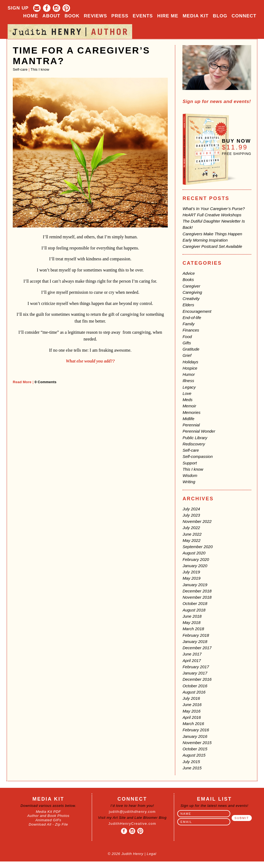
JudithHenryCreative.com (132, 824)
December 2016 (197, 679)
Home (31, 16)
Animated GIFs (48, 820)
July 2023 (191, 515)
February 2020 (196, 559)
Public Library (195, 438)
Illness (188, 381)
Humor (189, 374)
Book (72, 16)
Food (187, 337)
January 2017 (195, 673)
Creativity (191, 299)
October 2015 (195, 749)
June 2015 (192, 768)
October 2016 (195, 686)
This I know (40, 69)
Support (190, 463)
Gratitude (191, 349)
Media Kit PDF (48, 812)
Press (120, 16)
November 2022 (197, 521)
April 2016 (192, 717)
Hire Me (168, 16)
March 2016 (193, 724)
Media (196, 16)
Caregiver (191, 286)
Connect (244, 16)
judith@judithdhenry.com (132, 812)
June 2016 (192, 705)
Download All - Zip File (49, 824)
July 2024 (191, 509)
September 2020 (198, 547)
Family (188, 324)
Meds (187, 400)
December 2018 (197, 591)
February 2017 (196, 667)
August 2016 (194, 692)
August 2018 (194, 610)
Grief (187, 355)
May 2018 (191, 622)
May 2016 (191, 711)
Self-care (20, 69)
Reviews (95, 16)
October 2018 (195, 603)
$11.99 (235, 147)
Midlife (188, 419)
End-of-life (192, 318)
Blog (220, 16)
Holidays (190, 362)
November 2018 (197, 597)
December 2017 (197, 648)
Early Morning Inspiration (205, 240)
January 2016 (195, 736)
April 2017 (192, 661)
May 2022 (191, 540)
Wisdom (190, 475)
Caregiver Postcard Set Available (212, 246)
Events (143, 16)
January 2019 (195, 585)
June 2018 (192, 616)
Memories (191, 412)
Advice (189, 273)
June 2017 (192, 654)
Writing (189, 482)
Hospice (190, 368)
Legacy (189, 387)
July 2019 (191, 572)
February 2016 (196, 730)
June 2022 (192, 534)
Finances (191, 330)
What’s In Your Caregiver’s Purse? (214, 209)
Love (187, 393)
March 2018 (193, 629)
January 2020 (195, 566)
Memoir (189, 406)
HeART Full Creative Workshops (212, 215)
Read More (22, 382)
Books (188, 280)
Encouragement (197, 311)
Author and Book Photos (48, 816)
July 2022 (191, 528)
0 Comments (46, 382)
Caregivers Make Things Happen (212, 234)
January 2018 (195, 641)
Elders (188, 305)
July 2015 (191, 762)
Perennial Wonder (199, 431)
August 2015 (194, 755)
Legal (152, 854)
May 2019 (191, 578)
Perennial (191, 425)
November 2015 (197, 743)
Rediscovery (194, 444)
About (51, 16)
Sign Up (18, 8)
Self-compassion (198, 456)
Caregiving (192, 292)
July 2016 (191, 698)
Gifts (187, 343)
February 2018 (196, 635)
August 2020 (194, 553)
